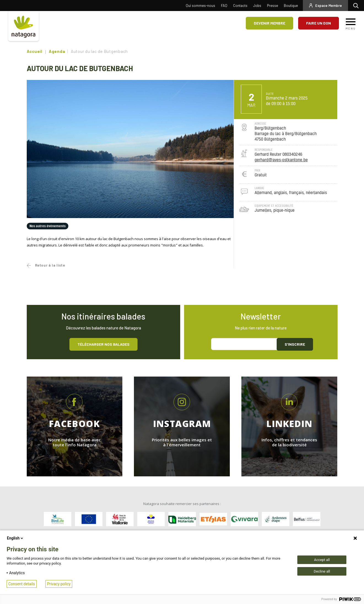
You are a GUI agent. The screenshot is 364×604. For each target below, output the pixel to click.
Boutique (291, 6)
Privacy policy (59, 584)
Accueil (35, 51)
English (15, 538)
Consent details (22, 584)
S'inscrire (295, 344)
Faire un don (319, 23)
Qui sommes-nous (200, 6)
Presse (273, 6)
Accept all (322, 560)
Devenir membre (269, 23)
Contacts (240, 6)
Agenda (57, 51)
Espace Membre (329, 6)
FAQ (224, 6)
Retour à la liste (50, 265)
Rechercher (357, 6)
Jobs (257, 6)
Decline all (322, 571)
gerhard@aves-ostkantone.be (281, 160)
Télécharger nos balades (103, 344)
